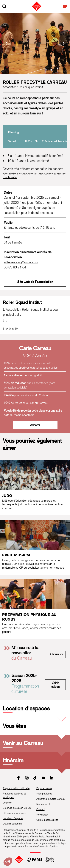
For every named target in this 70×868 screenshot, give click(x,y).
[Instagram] (27, 778)
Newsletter (42, 815)
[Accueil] (19, 860)
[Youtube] (43, 778)
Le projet (8, 803)
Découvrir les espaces (14, 813)
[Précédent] (7, 43)
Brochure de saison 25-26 (17, 808)
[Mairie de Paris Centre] (41, 860)
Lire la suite (10, 177)
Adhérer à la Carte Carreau (51, 799)
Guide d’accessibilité (47, 820)
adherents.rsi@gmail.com (21, 262)
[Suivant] (63, 43)
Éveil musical (17, 555)
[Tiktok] (35, 778)
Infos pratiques (44, 794)
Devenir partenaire (13, 824)
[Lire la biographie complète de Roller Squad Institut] (11, 329)
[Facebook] (19, 778)
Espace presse (44, 788)
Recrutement (43, 804)
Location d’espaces (13, 818)
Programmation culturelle (16, 788)
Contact (41, 809)
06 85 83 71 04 (15, 267)
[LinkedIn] (52, 778)
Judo (7, 496)
